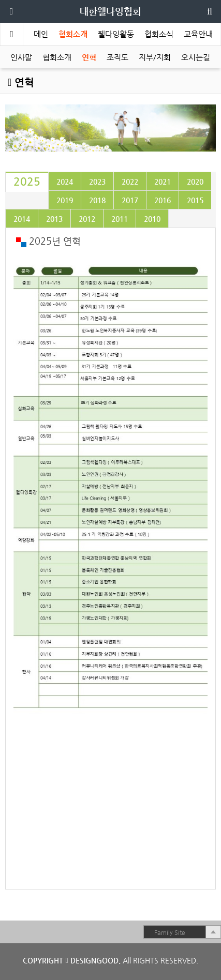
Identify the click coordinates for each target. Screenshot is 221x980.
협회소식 (159, 34)
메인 (41, 34)
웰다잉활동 (116, 34)
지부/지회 (155, 57)
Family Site (170, 932)
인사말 (21, 57)
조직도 (117, 57)
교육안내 (198, 34)
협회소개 (73, 34)
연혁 (89, 57)
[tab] (27, 182)
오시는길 (196, 57)
